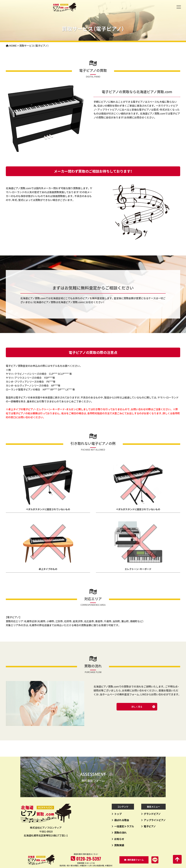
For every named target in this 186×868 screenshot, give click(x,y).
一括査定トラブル (124, 826)
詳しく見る (137, 707)
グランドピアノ (152, 814)
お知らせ (119, 839)
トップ (118, 814)
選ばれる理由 (122, 820)
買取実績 (119, 845)
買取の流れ (120, 832)
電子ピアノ (150, 826)
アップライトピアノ (155, 820)
